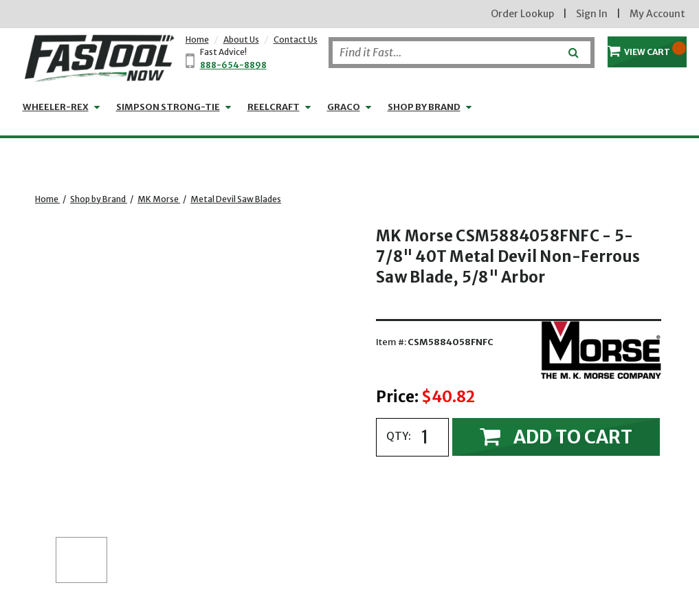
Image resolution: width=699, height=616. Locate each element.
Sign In (592, 14)
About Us (241, 40)
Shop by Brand (424, 107)
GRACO (344, 107)
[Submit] (572, 47)
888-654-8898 (233, 65)
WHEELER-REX (56, 107)
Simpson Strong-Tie (168, 107)
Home (197, 40)
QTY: (399, 436)
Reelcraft (274, 107)
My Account (657, 14)
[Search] (462, 53)
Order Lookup (522, 14)
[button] (81, 560)
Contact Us (296, 40)
